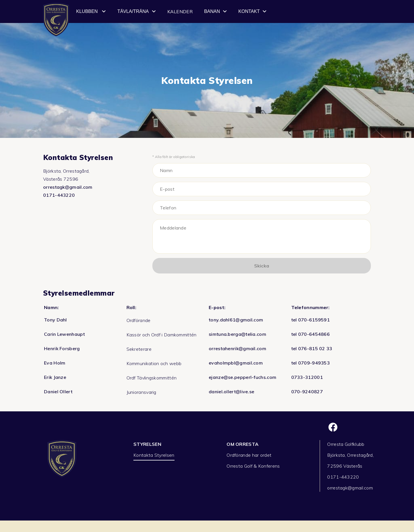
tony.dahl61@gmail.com (236, 320)
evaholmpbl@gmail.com (236, 363)
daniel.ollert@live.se (231, 392)
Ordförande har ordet (249, 455)
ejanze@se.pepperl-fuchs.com (243, 377)
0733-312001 (307, 377)
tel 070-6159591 (311, 320)
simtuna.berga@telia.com (237, 334)
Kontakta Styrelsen (154, 455)
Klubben (91, 11)
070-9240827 (307, 392)
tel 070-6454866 (311, 334)
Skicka (262, 266)
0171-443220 (59, 195)
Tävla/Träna (136, 11)
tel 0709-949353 (311, 363)
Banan (215, 11)
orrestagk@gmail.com (68, 187)
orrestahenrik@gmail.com (237, 348)
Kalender (180, 11)
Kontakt (252, 11)
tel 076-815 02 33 (312, 348)
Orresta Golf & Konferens (253, 466)
